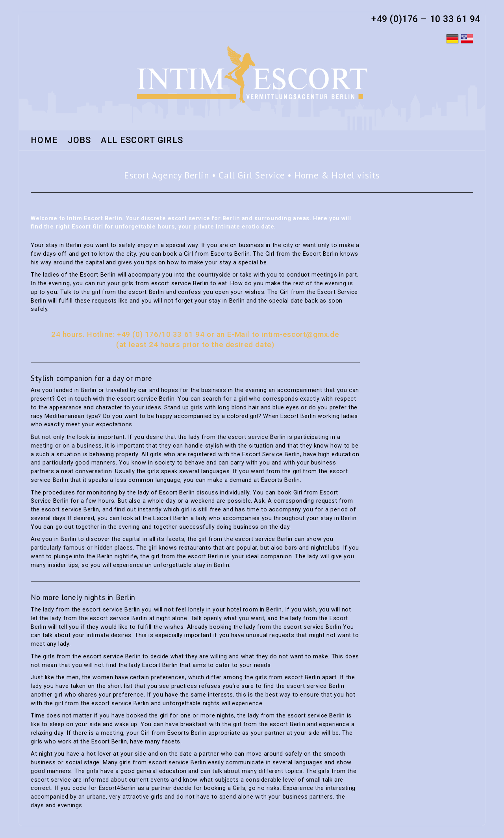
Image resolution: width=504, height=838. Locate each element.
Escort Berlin (109, 742)
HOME (44, 141)
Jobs (79, 141)
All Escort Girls (142, 141)
